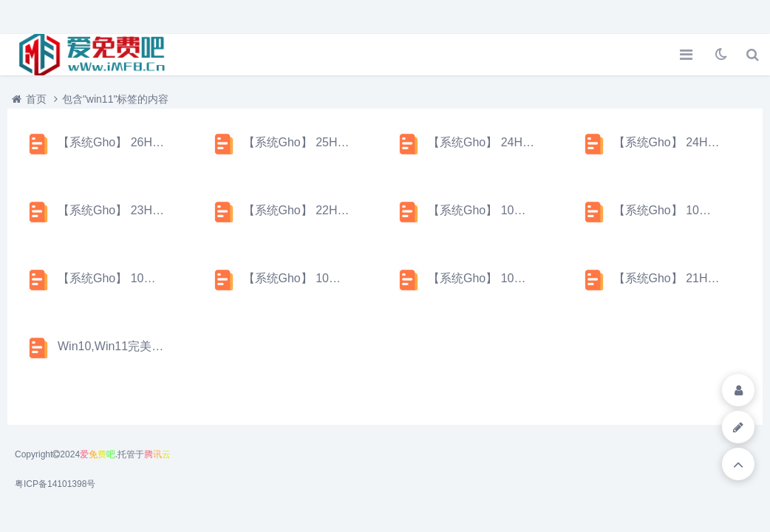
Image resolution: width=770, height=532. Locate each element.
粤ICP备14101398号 (55, 484)
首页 (36, 99)
